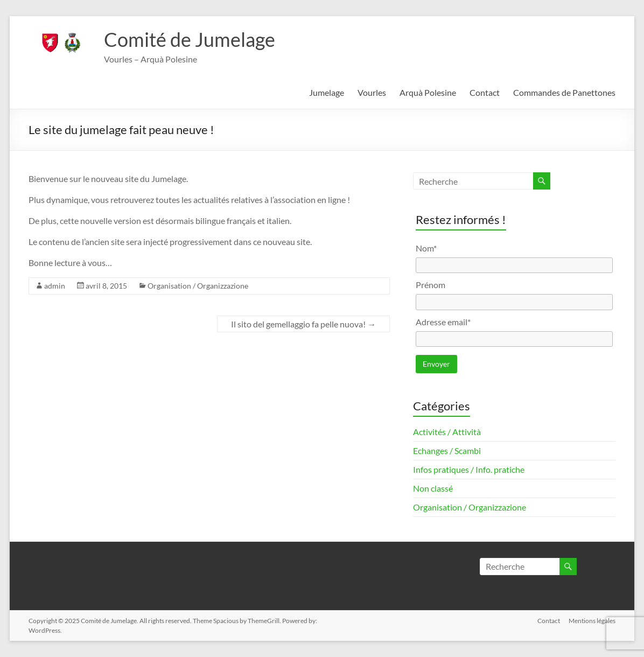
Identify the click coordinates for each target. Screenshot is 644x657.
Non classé (433, 488)
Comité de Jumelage (190, 39)
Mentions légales (592, 621)
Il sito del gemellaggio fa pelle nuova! (303, 324)
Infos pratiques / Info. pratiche (469, 469)
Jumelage (327, 92)
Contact (485, 92)
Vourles (372, 92)
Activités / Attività (447, 432)
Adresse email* (443, 322)
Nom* (426, 248)
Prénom (430, 285)
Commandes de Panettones (564, 92)
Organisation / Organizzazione (198, 286)
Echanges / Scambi (447, 450)
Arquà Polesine (428, 92)
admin (55, 286)
